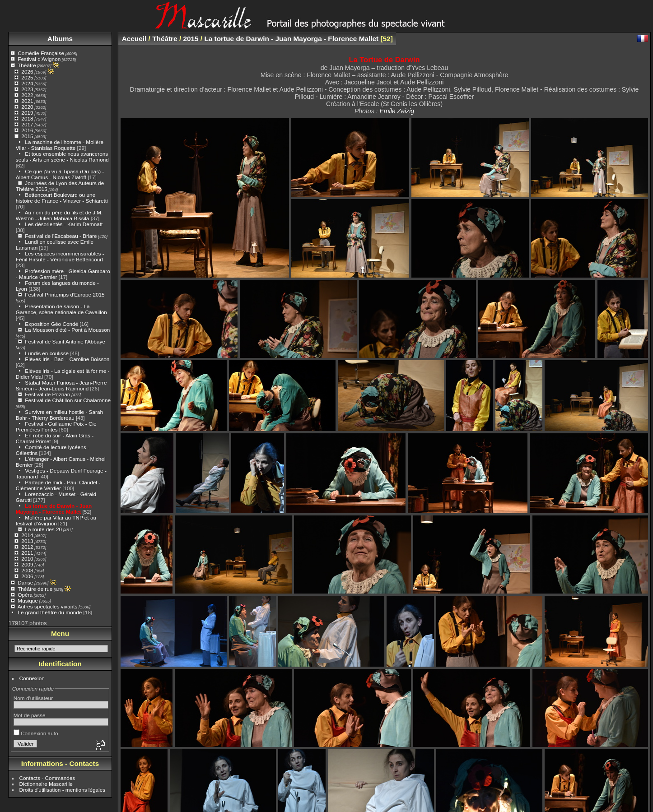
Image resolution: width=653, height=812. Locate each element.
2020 (27, 107)
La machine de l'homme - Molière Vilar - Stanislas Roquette (60, 145)
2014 (27, 535)
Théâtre (27, 65)
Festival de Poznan (47, 394)
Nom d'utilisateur (33, 698)
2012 (27, 547)
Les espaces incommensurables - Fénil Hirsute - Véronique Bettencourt (60, 256)
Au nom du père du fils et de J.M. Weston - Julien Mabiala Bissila (59, 215)
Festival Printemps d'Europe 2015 (65, 295)
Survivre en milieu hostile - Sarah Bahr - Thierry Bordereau (59, 415)
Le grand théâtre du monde (50, 612)
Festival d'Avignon (39, 59)
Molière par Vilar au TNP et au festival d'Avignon (56, 520)
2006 (27, 576)
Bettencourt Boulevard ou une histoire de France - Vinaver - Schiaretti (62, 198)
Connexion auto (36, 733)
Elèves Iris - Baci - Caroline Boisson (67, 359)
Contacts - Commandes (47, 778)
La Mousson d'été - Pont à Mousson (67, 330)
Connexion (32, 678)
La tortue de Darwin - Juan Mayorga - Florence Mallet (54, 509)
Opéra (25, 595)
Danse (25, 582)
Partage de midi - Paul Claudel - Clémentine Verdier (58, 485)
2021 (27, 101)
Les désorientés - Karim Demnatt (64, 224)
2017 (27, 124)
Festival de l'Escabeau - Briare (61, 236)
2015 (27, 136)
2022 (27, 95)
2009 (27, 564)
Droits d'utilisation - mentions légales (63, 790)
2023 (27, 89)
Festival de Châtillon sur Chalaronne (68, 400)
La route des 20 (43, 529)
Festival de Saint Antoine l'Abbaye (65, 341)
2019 (27, 113)
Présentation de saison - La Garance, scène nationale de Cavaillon (61, 309)
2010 (27, 559)
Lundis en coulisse (47, 353)
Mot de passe (30, 715)
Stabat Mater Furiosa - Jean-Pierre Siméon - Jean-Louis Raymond (61, 385)
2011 (27, 553)
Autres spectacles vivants (48, 606)
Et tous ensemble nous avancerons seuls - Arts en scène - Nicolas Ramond (62, 157)
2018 (27, 118)
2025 (27, 77)
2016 (27, 130)
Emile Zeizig (397, 111)
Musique (28, 601)
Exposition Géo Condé (51, 324)
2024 (27, 83)
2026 (27, 72)
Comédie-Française (41, 53)
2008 (27, 570)
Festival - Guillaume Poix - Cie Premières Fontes (56, 427)
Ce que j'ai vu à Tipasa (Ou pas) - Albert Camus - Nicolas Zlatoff (60, 174)
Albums (60, 39)
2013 (27, 541)
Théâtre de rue (35, 589)
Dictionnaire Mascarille (46, 784)
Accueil (134, 39)
